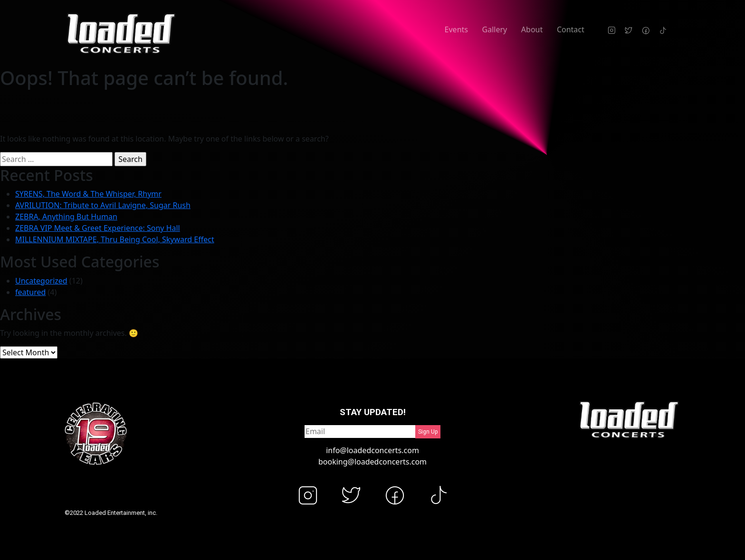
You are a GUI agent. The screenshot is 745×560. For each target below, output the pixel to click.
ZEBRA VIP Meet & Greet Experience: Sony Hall (98, 228)
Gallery (495, 29)
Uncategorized (41, 281)
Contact (571, 29)
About (532, 29)
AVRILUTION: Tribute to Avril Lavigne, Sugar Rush (103, 205)
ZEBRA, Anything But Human (66, 217)
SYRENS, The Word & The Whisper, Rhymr (88, 194)
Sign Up (428, 432)
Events (456, 29)
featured (30, 292)
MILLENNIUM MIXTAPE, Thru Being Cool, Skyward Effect (115, 239)
